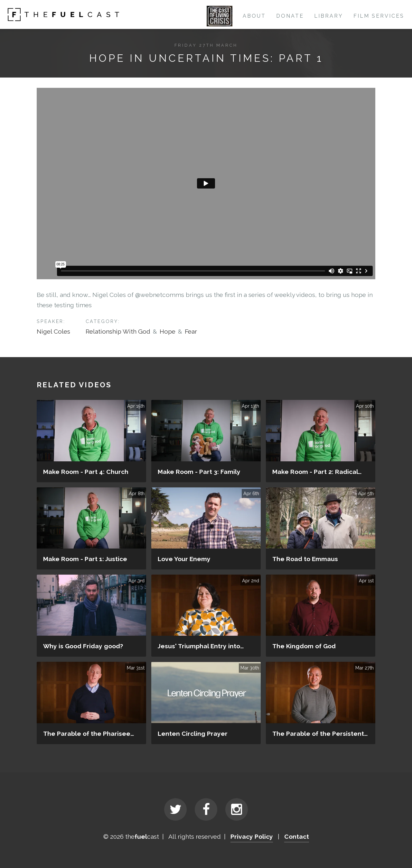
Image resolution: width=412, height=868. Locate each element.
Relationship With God (118, 331)
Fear (191, 331)
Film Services (379, 16)
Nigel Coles (53, 331)
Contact (297, 836)
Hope (168, 331)
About (254, 16)
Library (329, 16)
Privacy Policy (252, 836)
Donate (290, 16)
